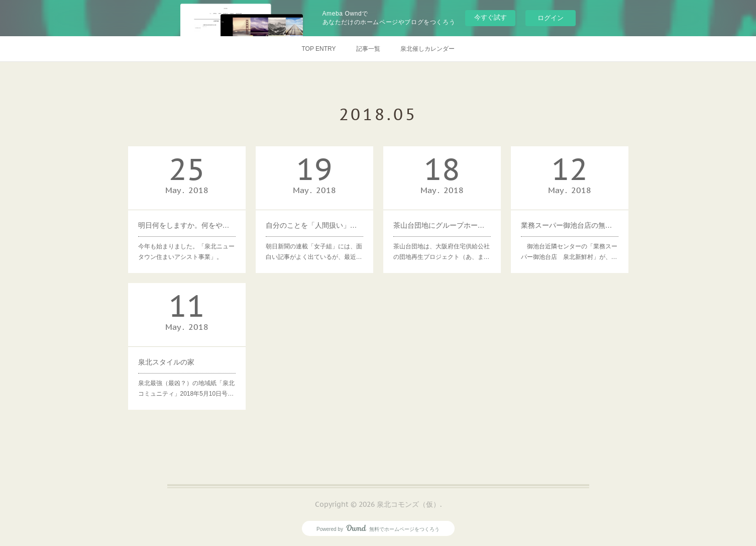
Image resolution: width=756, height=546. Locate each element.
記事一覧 (368, 49)
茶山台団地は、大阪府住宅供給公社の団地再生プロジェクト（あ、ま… (442, 252)
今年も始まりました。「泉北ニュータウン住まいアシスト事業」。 (186, 252)
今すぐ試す (491, 17)
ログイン (551, 18)
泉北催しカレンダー (427, 49)
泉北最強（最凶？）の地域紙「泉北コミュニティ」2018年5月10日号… (186, 389)
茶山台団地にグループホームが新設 (442, 225)
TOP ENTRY (318, 49)
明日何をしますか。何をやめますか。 (187, 225)
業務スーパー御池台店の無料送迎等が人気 (570, 225)
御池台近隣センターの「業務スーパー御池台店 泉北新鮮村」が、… (569, 252)
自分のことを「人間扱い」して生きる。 (314, 225)
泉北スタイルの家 (166, 362)
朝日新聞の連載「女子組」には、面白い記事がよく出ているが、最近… (314, 252)
